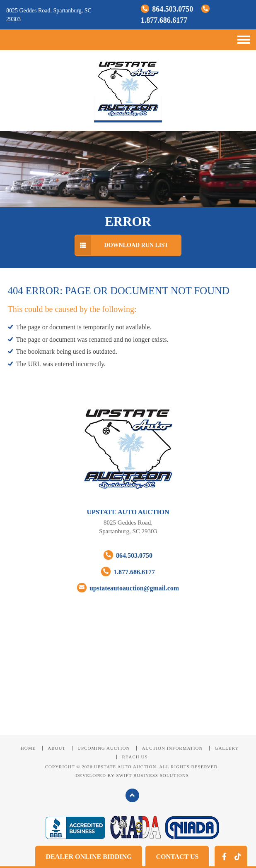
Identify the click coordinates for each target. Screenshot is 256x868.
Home (28, 748)
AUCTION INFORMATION (172, 748)
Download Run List (122, 245)
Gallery (227, 748)
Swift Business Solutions (152, 775)
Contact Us (177, 857)
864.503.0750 (168, 9)
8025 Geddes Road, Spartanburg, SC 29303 (128, 527)
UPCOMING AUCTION (104, 748)
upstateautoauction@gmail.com (128, 588)
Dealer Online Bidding (89, 857)
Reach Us (135, 757)
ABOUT (57, 748)
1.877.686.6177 (128, 572)
